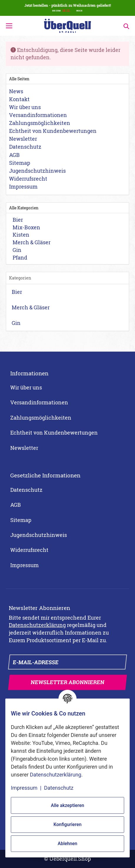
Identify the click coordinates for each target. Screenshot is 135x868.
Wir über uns (26, 387)
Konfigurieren (67, 824)
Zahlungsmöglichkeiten (41, 418)
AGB (16, 505)
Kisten (20, 235)
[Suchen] (124, 26)
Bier (17, 220)
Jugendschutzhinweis (39, 535)
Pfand (19, 257)
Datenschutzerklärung (37, 625)
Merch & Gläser (31, 242)
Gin (16, 250)
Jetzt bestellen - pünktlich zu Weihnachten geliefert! (68, 5)
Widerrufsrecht (29, 550)
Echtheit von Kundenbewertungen (54, 433)
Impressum (25, 565)
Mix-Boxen (26, 227)
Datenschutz (26, 490)
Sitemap (21, 520)
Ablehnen (68, 844)
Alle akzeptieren (67, 805)
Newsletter (24, 448)
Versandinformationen (39, 402)
